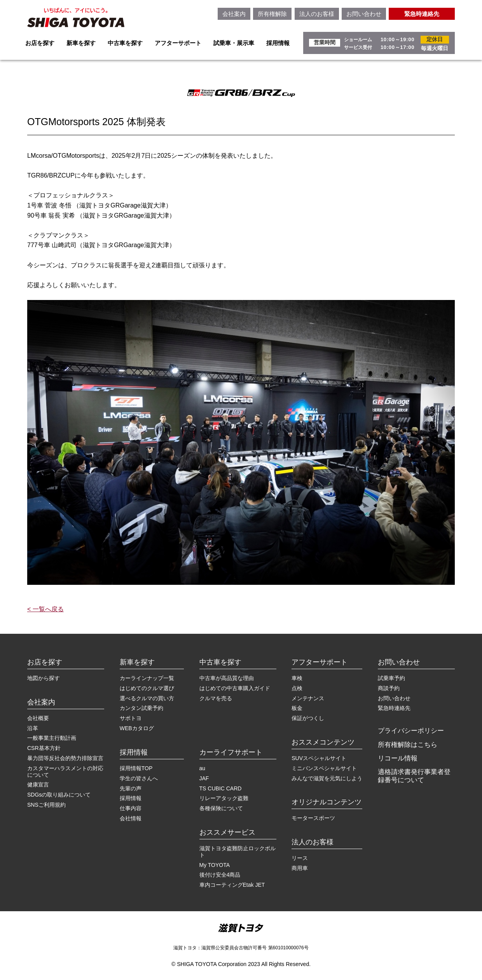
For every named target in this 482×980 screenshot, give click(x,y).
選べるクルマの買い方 (147, 698)
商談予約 (389, 688)
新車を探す (81, 43)
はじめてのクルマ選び (147, 688)
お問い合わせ (364, 14)
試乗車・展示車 (234, 43)
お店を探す (40, 43)
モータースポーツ (313, 818)
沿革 (33, 728)
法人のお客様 (317, 14)
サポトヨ (131, 718)
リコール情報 (398, 758)
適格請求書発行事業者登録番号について (414, 776)
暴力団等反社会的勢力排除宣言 (65, 758)
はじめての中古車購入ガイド (235, 688)
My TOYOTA (215, 865)
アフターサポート (178, 43)
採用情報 (278, 43)
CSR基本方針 (44, 748)
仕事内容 (131, 808)
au (203, 768)
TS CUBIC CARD (221, 788)
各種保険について (221, 808)
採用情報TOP (136, 768)
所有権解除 (272, 14)
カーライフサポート (231, 752)
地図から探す (44, 678)
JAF (204, 778)
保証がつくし (308, 718)
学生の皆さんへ (139, 778)
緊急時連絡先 (422, 14)
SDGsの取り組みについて (59, 795)
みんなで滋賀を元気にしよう (327, 778)
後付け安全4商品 (220, 875)
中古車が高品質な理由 (227, 678)
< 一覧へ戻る (45, 609)
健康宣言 (38, 785)
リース (300, 858)
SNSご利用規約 (46, 805)
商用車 (300, 868)
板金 (297, 708)
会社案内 (234, 14)
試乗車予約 (391, 678)
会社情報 (131, 818)
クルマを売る (216, 698)
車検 (297, 678)
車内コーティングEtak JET (232, 885)
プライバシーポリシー (411, 731)
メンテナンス (308, 698)
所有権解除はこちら (408, 745)
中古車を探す (125, 43)
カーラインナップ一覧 (147, 678)
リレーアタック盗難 (224, 798)
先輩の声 (131, 788)
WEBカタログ (137, 728)
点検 (297, 688)
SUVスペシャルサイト (319, 758)
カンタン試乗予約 (141, 708)
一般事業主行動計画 (52, 738)
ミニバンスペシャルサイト (324, 768)
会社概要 (38, 718)
